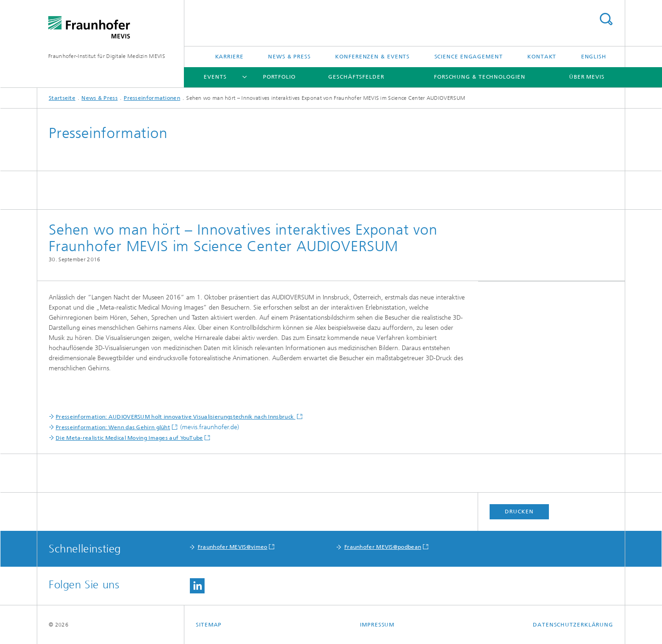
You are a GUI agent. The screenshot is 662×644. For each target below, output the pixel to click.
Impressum (377, 625)
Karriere (229, 57)
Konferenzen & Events (372, 57)
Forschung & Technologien (480, 77)
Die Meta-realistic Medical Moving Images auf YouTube (129, 438)
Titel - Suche (606, 19)
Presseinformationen (152, 98)
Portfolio (279, 77)
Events (215, 77)
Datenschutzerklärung (573, 625)
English (594, 57)
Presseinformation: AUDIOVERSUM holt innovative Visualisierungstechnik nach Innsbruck (176, 417)
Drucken (519, 512)
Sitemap (209, 625)
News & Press (289, 57)
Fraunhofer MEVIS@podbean (383, 547)
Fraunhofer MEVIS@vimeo (233, 547)
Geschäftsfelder (356, 77)
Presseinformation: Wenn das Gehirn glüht (113, 427)
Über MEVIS (587, 77)
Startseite (62, 98)
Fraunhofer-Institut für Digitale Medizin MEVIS (107, 56)
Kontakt (542, 57)
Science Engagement (469, 57)
